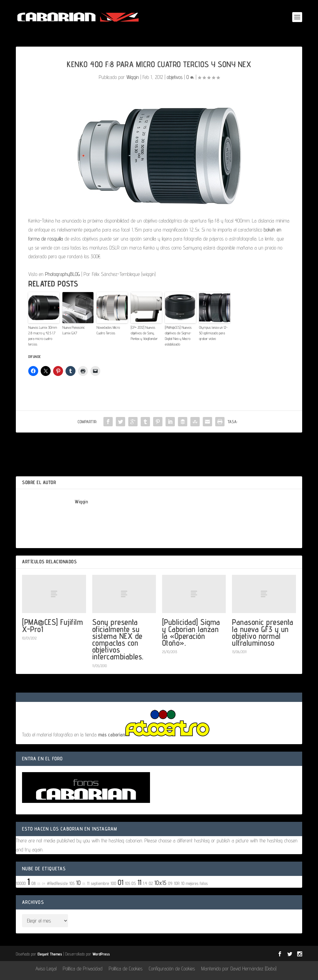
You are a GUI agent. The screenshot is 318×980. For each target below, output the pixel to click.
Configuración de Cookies (172, 969)
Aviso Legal (46, 969)
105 (72, 883)
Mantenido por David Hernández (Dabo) (239, 969)
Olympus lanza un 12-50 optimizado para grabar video (213, 333)
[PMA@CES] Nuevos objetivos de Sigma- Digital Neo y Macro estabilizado (178, 336)
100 (113, 883)
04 (44, 884)
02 (151, 883)
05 (84, 884)
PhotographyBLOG (62, 274)
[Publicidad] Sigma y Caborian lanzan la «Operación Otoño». (191, 632)
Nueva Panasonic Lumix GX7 (74, 330)
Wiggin (133, 77)
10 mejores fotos (194, 883)
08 (34, 883)
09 (170, 883)
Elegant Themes (50, 954)
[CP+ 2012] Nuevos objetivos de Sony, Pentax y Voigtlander (144, 333)
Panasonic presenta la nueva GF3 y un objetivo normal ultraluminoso (263, 632)
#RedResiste (57, 883)
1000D (21, 883)
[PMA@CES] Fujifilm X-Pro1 (52, 625)
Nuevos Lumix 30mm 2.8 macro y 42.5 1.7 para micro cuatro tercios (43, 336)
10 (78, 883)
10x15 (160, 883)
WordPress (101, 954)
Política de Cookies (126, 969)
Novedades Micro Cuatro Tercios (108, 330)
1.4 (145, 883)
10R (177, 883)
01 (120, 882)
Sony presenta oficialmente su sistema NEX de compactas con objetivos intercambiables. (118, 639)
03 (39, 884)
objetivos (175, 77)
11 (139, 882)
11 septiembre (98, 883)
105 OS (130, 883)
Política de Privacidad (83, 969)
